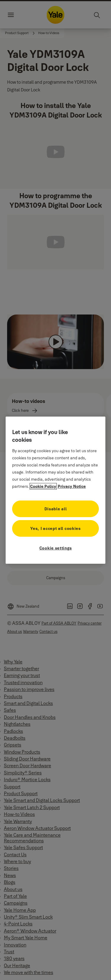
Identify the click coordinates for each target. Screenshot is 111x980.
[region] (56, 490)
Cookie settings (56, 548)
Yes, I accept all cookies (55, 528)
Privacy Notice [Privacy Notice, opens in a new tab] (72, 486)
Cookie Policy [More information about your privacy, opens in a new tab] (43, 486)
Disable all (56, 509)
